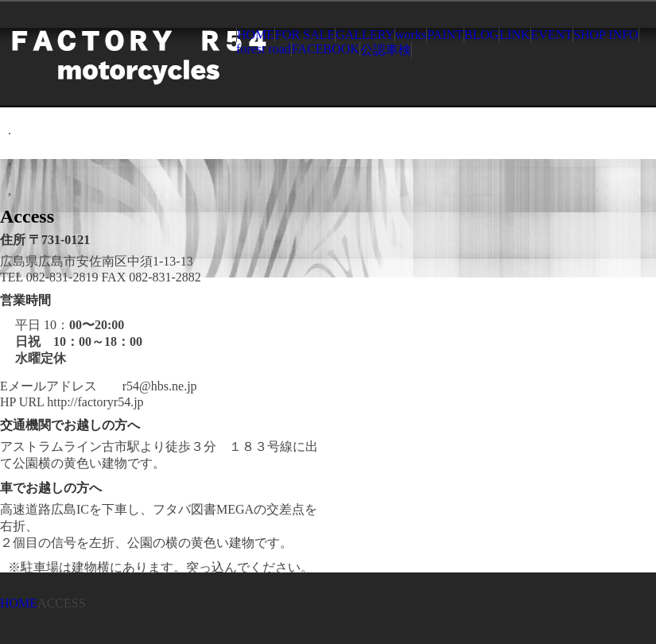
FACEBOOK (326, 49)
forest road (264, 49)
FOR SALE (305, 35)
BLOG (482, 35)
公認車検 (386, 50)
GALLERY (365, 35)
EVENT (552, 35)
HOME (256, 35)
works (411, 35)
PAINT (445, 35)
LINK (514, 35)
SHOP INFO (606, 35)
